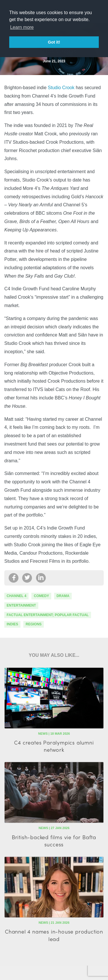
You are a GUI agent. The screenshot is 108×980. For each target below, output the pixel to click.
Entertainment (21, 605)
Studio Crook (61, 88)
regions (34, 624)
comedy (41, 596)
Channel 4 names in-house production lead (54, 935)
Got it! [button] (54, 42)
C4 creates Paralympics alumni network (54, 746)
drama (63, 596)
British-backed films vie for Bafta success (54, 841)
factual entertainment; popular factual (48, 615)
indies (12, 624)
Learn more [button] (22, 27)
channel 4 (16, 596)
